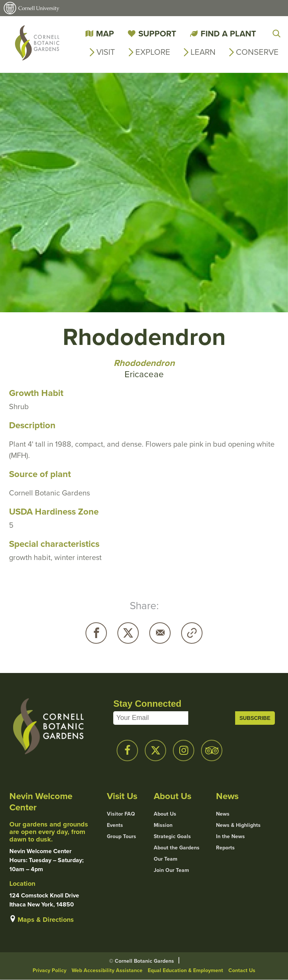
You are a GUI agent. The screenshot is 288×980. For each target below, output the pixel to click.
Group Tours (121, 837)
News (223, 814)
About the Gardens (177, 848)
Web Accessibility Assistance (107, 970)
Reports (225, 848)
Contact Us (242, 970)
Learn (203, 52)
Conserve (257, 52)
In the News (230, 837)
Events (115, 825)
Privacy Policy (49, 970)
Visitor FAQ (121, 814)
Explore (153, 52)
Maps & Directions (46, 920)
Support (157, 34)
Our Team (166, 859)
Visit (106, 52)
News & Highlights (238, 825)
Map (105, 34)
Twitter (128, 633)
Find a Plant (228, 34)
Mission (163, 825)
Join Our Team (171, 870)
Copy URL (192, 633)
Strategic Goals (172, 837)
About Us (165, 814)
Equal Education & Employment (185, 970)
